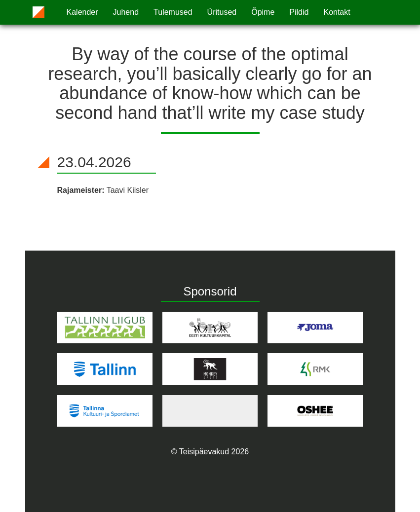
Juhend (126, 12)
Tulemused (173, 12)
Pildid (299, 12)
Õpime (263, 12)
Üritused (222, 12)
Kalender (82, 12)
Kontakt (337, 12)
